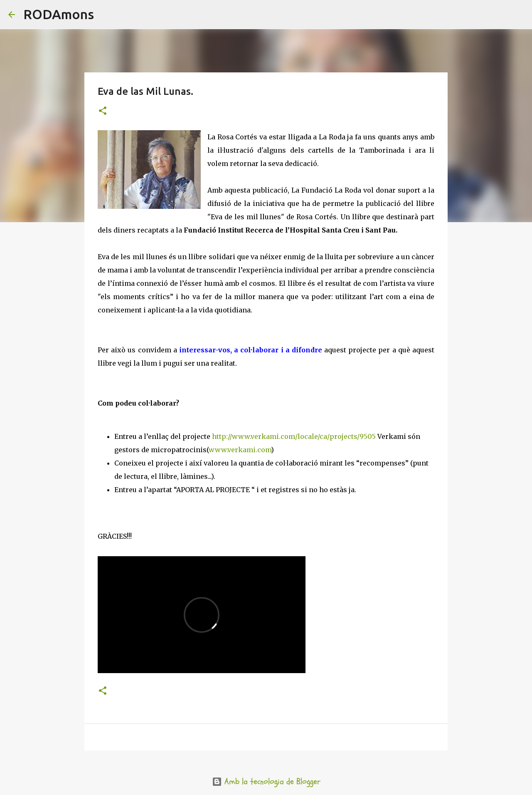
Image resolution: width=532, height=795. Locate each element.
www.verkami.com (240, 450)
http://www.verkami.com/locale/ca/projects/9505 (294, 436)
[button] (103, 111)
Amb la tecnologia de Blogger (266, 781)
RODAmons (59, 14)
